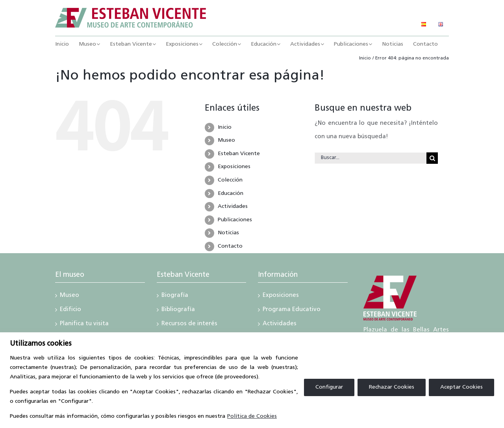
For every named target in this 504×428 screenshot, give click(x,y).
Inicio (225, 127)
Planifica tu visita (84, 324)
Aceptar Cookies (461, 387)
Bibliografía (178, 310)
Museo (226, 140)
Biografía (175, 296)
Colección (230, 180)
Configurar (329, 387)
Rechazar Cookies (392, 387)
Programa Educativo (292, 310)
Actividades (233, 207)
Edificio (70, 310)
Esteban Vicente (239, 154)
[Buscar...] (371, 158)
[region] (252, 380)
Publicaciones (235, 220)
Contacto (230, 246)
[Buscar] (432, 158)
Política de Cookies (252, 416)
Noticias (228, 233)
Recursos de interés (189, 324)
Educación (231, 194)
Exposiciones (234, 167)
